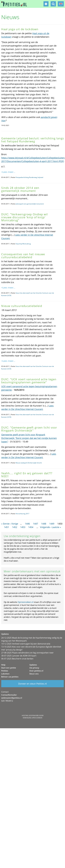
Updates (33, 665)
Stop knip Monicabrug (23, 244)
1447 (35, 524)
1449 (52, 524)
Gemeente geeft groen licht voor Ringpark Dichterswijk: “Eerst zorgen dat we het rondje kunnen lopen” (29, 438)
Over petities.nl (36, 671)
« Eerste (5, 524)
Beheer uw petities (10, 677)
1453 (23, 527)
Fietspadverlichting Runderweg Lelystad (29, 177)
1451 (6, 527)
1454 (31, 527)
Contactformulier (9, 695)
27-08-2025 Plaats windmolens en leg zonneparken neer (27, 653)
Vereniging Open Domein (32, 718)
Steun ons (34, 674)
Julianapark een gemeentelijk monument (30, 204)
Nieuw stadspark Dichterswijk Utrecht (29, 463)
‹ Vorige (14, 524)
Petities (5, 671)
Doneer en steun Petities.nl (32, 684)
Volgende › (46, 527)
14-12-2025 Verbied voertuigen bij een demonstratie (26, 644)
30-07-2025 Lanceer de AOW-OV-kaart (19, 656)
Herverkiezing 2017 (22, 514)
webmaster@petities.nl (12, 698)
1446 (27, 524)
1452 (15, 527)
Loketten (5, 674)
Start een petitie (9, 668)
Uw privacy (34, 668)
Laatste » (56, 527)
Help (3, 665)
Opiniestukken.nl (25, 602)
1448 (44, 524)
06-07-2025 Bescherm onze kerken (17, 659)
